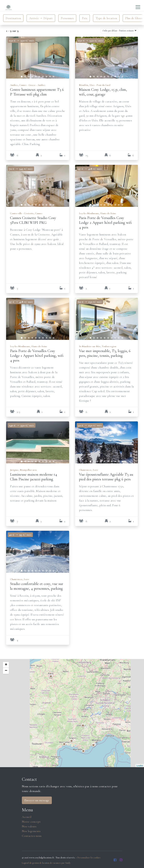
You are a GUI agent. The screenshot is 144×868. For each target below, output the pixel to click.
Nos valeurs (29, 826)
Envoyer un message (37, 800)
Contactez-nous (32, 836)
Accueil (27, 817)
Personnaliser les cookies (89, 858)
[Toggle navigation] (138, 7)
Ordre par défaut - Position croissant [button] (118, 31)
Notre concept (31, 822)
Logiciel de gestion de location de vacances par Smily (46, 863)
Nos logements (31, 831)
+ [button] (6, 665)
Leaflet (140, 766)
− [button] (6, 671)
